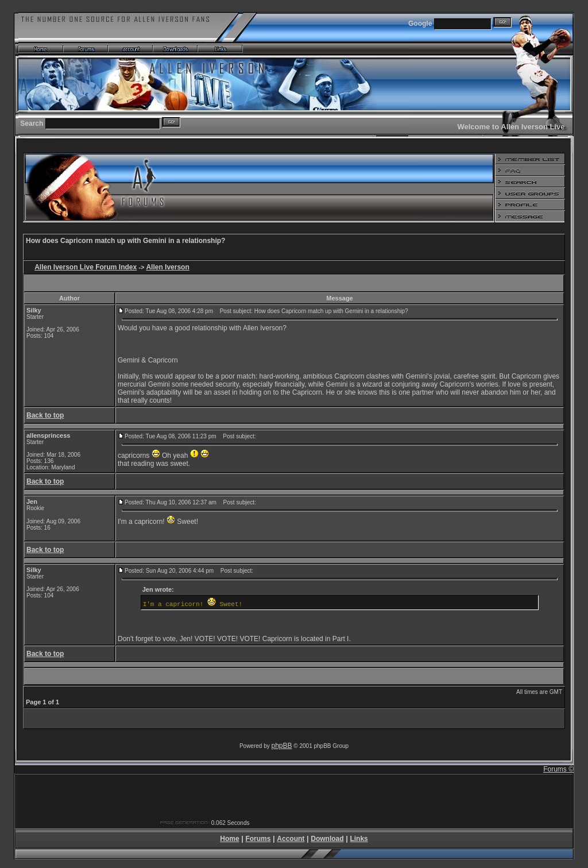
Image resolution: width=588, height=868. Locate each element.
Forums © (558, 769)
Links (359, 839)
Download (327, 839)
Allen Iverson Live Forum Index (86, 267)
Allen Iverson (167, 267)
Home (229, 839)
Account (291, 839)
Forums (258, 839)
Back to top (45, 415)
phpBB (282, 746)
